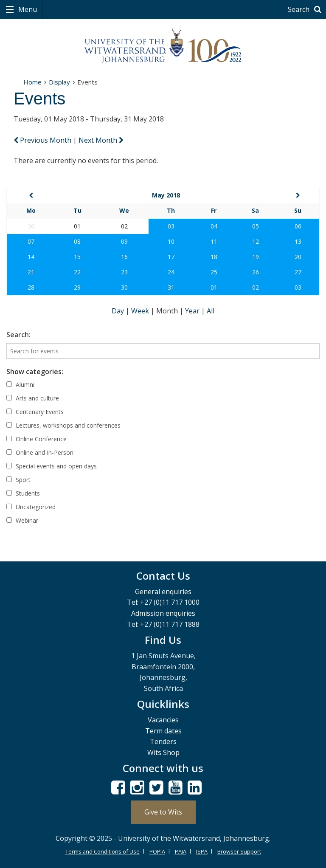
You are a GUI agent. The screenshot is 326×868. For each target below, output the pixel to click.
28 (31, 287)
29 (77, 287)
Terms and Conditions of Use (103, 851)
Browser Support (239, 851)
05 (256, 226)
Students (23, 493)
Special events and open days (52, 466)
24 (171, 272)
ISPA (202, 851)
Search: (18, 335)
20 (298, 257)
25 (214, 272)
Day (119, 311)
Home (32, 82)
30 (124, 287)
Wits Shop (163, 752)
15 (77, 257)
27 (298, 272)
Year (193, 311)
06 (298, 226)
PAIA (181, 851)
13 (298, 241)
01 (214, 287)
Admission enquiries (163, 613)
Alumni (20, 385)
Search (306, 9)
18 (214, 257)
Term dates (163, 731)
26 (256, 272)
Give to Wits (163, 812)
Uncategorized (31, 507)
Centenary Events (35, 412)
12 (256, 241)
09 (124, 241)
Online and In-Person (40, 452)
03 (171, 226)
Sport (18, 480)
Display (59, 82)
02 (256, 287)
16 (124, 257)
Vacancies (163, 720)
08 (77, 241)
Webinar (22, 520)
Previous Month (43, 140)
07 (31, 241)
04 (214, 226)
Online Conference (37, 439)
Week (141, 311)
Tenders (163, 741)
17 (171, 257)
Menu (27, 9)
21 (31, 272)
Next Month (101, 140)
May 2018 (166, 195)
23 (124, 272)
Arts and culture (33, 398)
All (211, 311)
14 (31, 257)
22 (77, 272)
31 (171, 287)
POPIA (157, 851)
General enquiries (163, 592)
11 (214, 241)
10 (171, 241)
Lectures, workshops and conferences (63, 425)
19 (256, 257)
